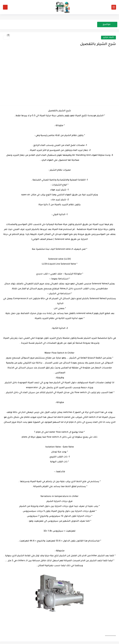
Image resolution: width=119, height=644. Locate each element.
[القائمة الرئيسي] (114, 7)
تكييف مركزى (108, 37)
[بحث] (5, 7)
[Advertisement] (59, 79)
